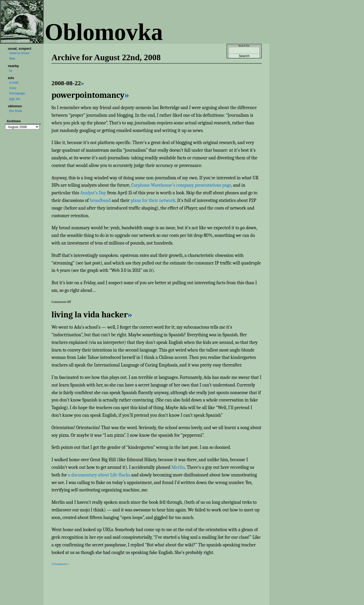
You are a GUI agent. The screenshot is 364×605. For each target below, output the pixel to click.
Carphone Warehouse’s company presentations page (181, 185)
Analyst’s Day (93, 193)
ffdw (12, 59)
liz (11, 71)
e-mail (14, 82)
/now (13, 88)
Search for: (244, 46)
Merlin (178, 467)
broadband (100, 200)
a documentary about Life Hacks (99, 475)
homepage (17, 93)
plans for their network (153, 200)
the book (16, 111)
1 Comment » (60, 564)
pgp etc (15, 99)
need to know (19, 53)
